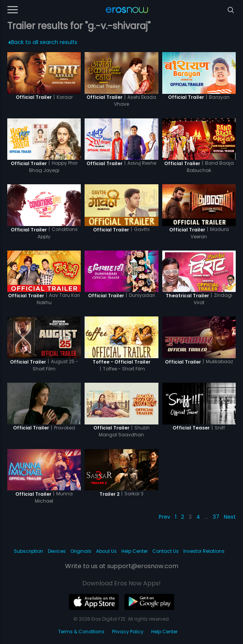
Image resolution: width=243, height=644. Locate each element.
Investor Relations (204, 551)
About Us (106, 551)
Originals (81, 551)
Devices (57, 551)
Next (230, 517)
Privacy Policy (128, 632)
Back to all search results (43, 42)
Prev (165, 517)
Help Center (135, 551)
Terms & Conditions (81, 632)
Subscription (29, 551)
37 (216, 517)
